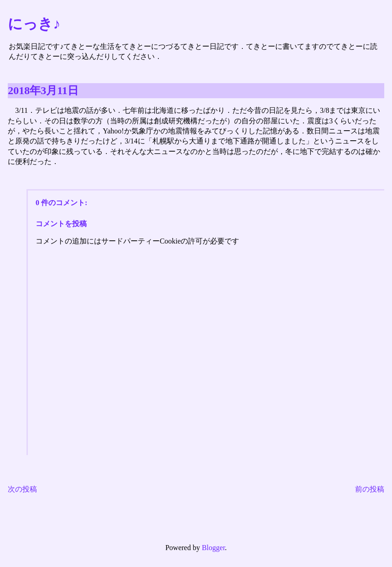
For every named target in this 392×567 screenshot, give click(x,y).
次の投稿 (22, 489)
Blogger (213, 548)
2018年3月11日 (43, 90)
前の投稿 (370, 489)
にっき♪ (34, 24)
